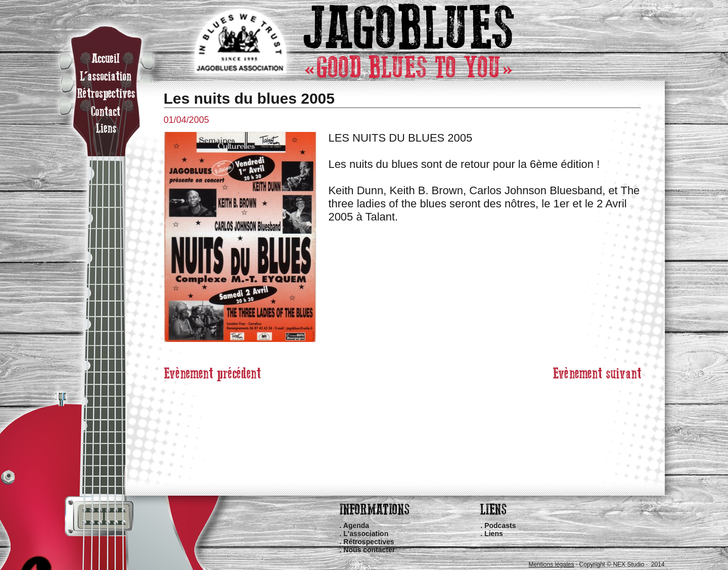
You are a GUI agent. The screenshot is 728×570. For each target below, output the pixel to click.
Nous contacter (369, 550)
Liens (494, 534)
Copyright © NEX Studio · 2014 (622, 564)
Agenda (356, 525)
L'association (366, 534)
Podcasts (500, 525)
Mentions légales (551, 564)
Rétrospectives (369, 542)
